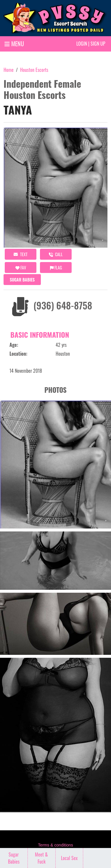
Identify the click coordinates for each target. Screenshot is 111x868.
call (56, 254)
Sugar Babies (22, 280)
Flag (56, 267)
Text (21, 254)
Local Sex (69, 858)
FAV (21, 267)
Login (82, 44)
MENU (14, 44)
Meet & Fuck (41, 858)
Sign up (98, 44)
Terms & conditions (55, 845)
